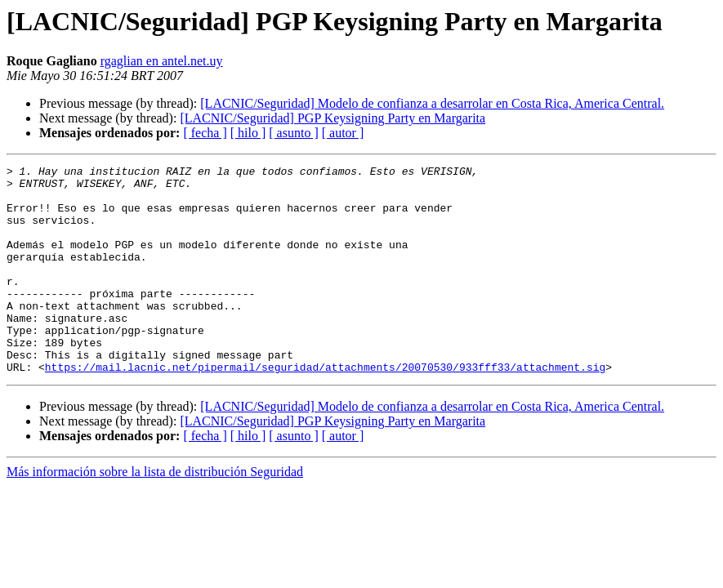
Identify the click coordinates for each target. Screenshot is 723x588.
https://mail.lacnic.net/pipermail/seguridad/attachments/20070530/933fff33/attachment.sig (325, 408)
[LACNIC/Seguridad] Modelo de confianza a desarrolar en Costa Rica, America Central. (432, 103)
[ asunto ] (293, 133)
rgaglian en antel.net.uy (162, 61)
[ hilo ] (248, 133)
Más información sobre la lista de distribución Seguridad (155, 513)
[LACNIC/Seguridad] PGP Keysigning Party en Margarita (332, 118)
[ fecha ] (205, 133)
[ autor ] (343, 133)
